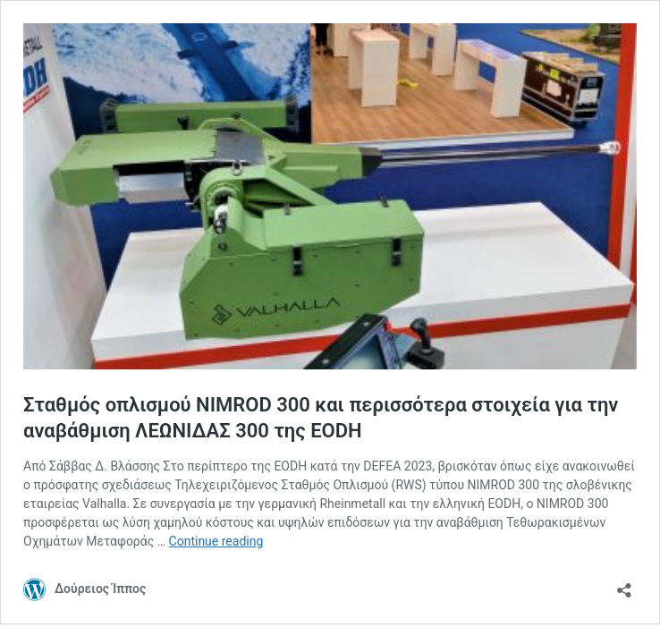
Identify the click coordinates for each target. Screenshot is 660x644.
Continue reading (216, 541)
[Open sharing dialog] (624, 585)
